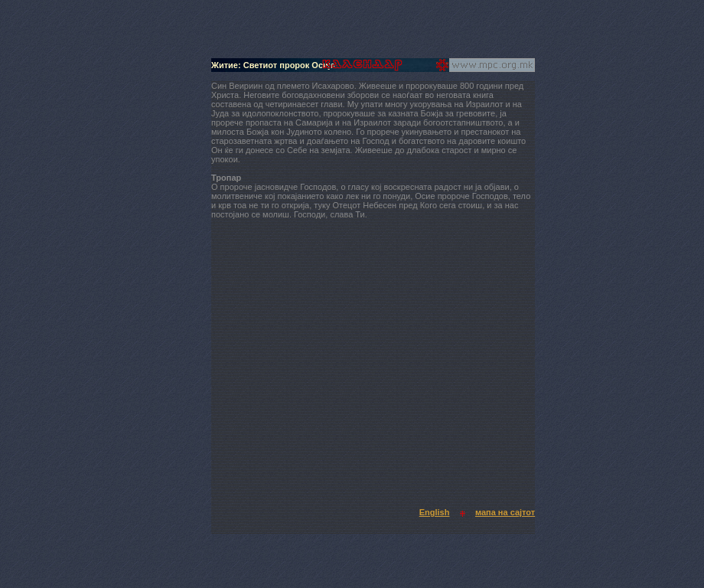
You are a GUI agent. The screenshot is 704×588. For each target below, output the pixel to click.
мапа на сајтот (505, 512)
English (435, 512)
